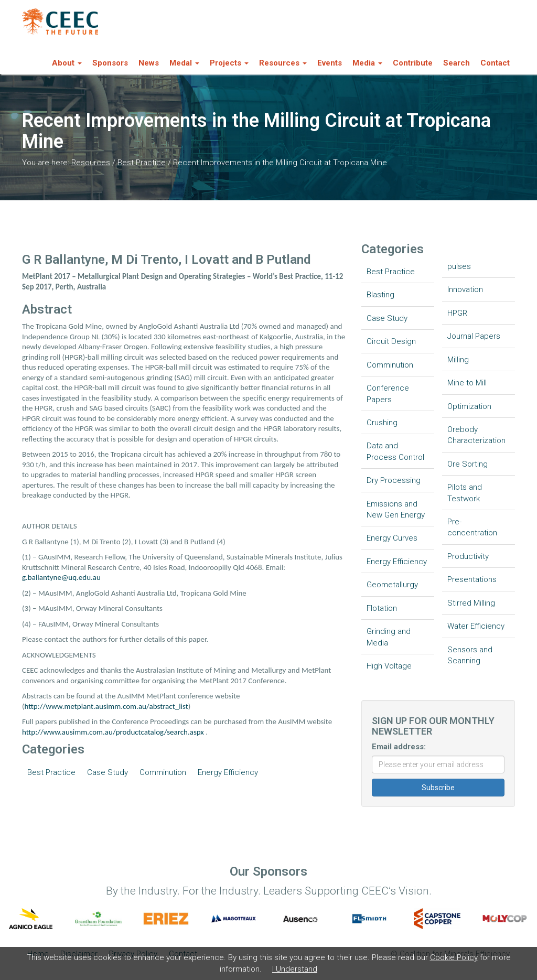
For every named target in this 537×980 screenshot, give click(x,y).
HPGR (457, 313)
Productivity (468, 556)
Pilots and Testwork (465, 493)
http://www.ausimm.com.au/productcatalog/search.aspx (113, 732)
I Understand (295, 969)
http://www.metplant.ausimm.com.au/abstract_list (106, 706)
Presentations (472, 579)
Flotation (382, 608)
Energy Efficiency (228, 772)
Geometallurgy (392, 585)
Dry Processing (394, 480)
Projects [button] (229, 63)
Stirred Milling (471, 603)
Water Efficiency (476, 626)
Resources (91, 163)
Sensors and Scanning (470, 655)
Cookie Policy (454, 957)
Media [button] (367, 63)
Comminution (163, 772)
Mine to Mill (467, 383)
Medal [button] (184, 63)
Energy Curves (392, 538)
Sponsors (110, 63)
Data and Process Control (395, 451)
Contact (495, 63)
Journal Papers (474, 336)
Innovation (465, 289)
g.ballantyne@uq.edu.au (61, 577)
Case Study (108, 772)
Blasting (380, 295)
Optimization (469, 406)
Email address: (399, 747)
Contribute (413, 63)
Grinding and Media (389, 637)
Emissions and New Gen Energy (396, 509)
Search (457, 63)
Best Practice (142, 163)
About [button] (67, 63)
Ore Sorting (468, 464)
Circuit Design (391, 341)
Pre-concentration (472, 527)
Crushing (382, 423)
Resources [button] (283, 63)
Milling (458, 360)
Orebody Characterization (476, 435)
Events (330, 63)
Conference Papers (388, 394)
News (149, 63)
